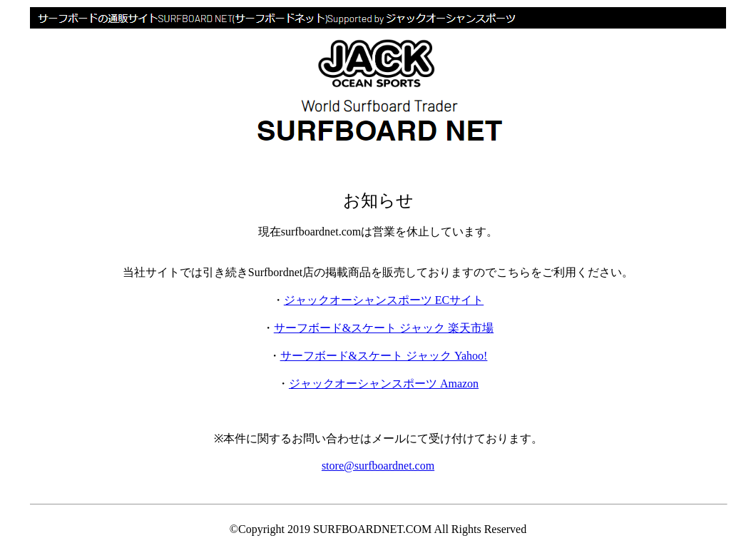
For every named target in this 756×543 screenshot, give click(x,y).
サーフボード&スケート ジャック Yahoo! (384, 356)
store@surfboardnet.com (378, 466)
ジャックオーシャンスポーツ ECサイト (384, 300)
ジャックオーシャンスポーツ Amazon (384, 384)
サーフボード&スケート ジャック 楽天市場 (384, 328)
